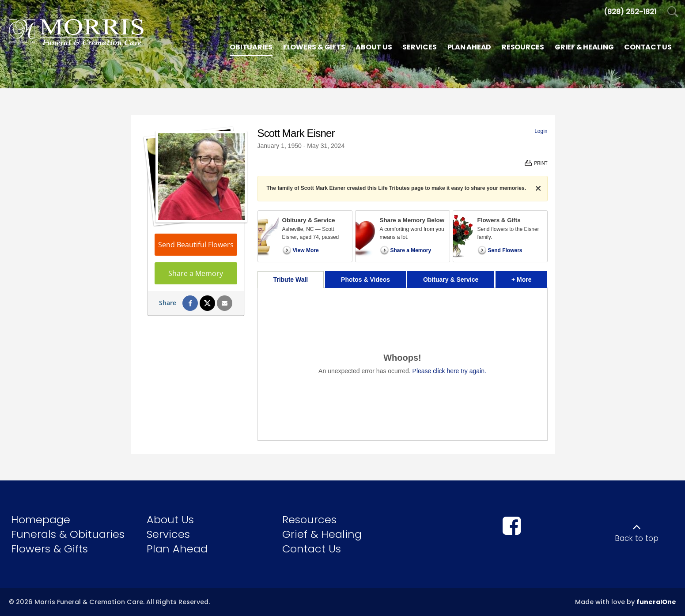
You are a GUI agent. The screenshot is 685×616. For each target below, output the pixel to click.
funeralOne (656, 602)
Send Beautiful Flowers (196, 245)
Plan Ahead (177, 549)
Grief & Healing (322, 534)
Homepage (41, 520)
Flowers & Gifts (49, 549)
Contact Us (312, 549)
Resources (309, 520)
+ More (529, 277)
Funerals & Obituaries (68, 534)
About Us (170, 520)
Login (541, 131)
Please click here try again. (449, 371)
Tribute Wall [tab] (290, 280)
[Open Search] (673, 12)
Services (168, 534)
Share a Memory (196, 273)
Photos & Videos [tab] (365, 280)
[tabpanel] (403, 364)
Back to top (637, 538)
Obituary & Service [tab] (451, 280)
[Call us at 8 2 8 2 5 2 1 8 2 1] (630, 12)
